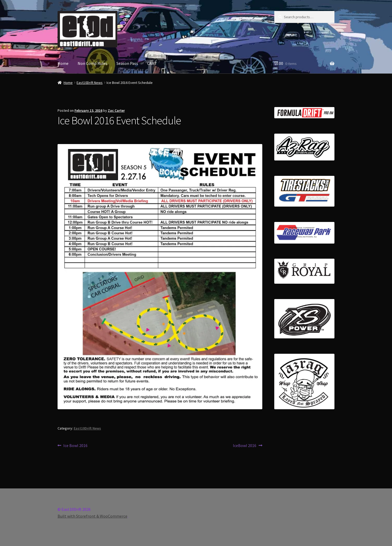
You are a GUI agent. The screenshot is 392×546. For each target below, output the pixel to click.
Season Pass (127, 63)
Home (63, 63)
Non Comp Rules (92, 63)
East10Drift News (90, 83)
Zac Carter (116, 110)
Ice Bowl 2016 (75, 446)
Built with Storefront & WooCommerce (92, 516)
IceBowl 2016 (245, 446)
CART (152, 63)
